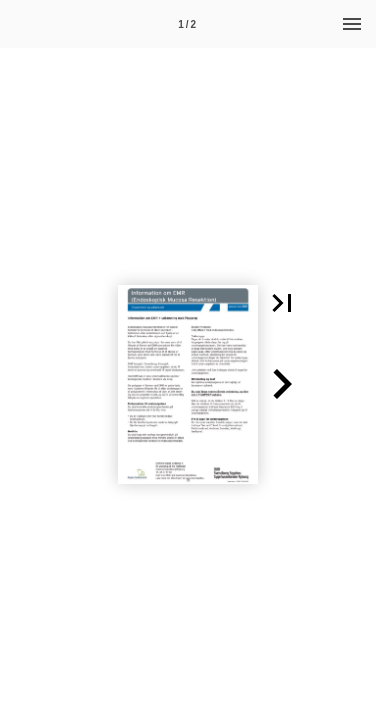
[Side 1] (187, 24)
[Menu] (352, 24)
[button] (282, 303)
